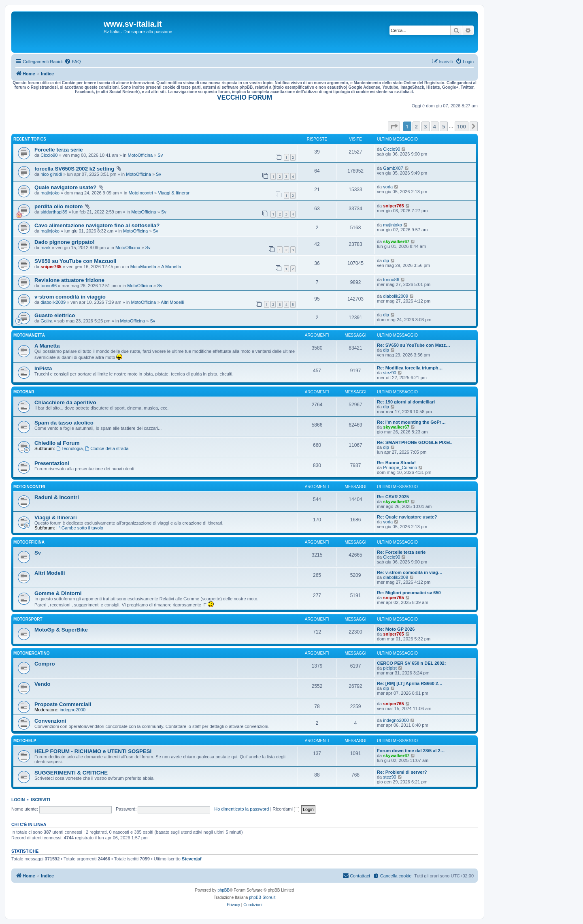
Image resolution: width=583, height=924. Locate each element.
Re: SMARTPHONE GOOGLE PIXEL (414, 442)
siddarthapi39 (54, 212)
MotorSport (28, 619)
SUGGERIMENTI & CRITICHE (71, 773)
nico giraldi (51, 174)
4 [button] (435, 126)
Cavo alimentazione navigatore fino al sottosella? (97, 225)
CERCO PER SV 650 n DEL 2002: (411, 663)
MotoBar (24, 392)
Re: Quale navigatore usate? (407, 517)
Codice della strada (107, 448)
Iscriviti (41, 800)
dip (386, 260)
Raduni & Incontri (57, 497)
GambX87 (393, 168)
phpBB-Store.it (262, 897)
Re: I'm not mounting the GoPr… (411, 422)
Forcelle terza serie (59, 150)
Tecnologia (69, 448)
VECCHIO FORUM (245, 97)
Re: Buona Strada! (396, 463)
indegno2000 (72, 710)
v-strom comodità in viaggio (70, 297)
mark (45, 248)
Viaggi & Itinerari (174, 193)
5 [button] (444, 126)
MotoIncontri (141, 193)
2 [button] (416, 126)
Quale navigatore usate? (65, 187)
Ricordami (286, 809)
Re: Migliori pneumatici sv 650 (409, 593)
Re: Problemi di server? (402, 772)
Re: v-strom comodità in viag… (410, 572)
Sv (160, 155)
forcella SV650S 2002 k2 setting (74, 169)
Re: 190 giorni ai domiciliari (406, 402)
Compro (45, 664)
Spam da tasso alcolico (64, 423)
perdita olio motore (59, 206)
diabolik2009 (53, 302)
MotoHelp (25, 741)
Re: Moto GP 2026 (396, 629)
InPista (43, 368)
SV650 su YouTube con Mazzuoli (75, 261)
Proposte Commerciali (63, 704)
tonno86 (49, 286)
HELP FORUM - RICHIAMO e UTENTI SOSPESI (93, 751)
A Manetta (171, 267)
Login (18, 800)
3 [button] (425, 126)
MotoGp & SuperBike (61, 630)
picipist (390, 668)
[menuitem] (72, 62)
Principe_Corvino (400, 467)
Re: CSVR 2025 (393, 497)
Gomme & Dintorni (58, 593)
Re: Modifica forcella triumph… (410, 368)
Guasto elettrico (55, 315)
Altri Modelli (172, 302)
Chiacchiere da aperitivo (65, 402)
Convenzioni (50, 721)
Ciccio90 (49, 155)
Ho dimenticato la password (241, 809)
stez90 (389, 373)
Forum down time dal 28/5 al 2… (411, 751)
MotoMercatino (32, 653)
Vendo (43, 684)
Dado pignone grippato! (65, 242)
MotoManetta (143, 267)
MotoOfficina (140, 155)
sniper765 (393, 206)
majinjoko (50, 193)
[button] (394, 126)
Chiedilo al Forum (57, 443)
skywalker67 (396, 241)
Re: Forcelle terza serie (401, 552)
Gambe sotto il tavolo (80, 528)
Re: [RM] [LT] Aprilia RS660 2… (410, 683)
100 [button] (462, 126)
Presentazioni (52, 463)
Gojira (46, 321)
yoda (388, 187)
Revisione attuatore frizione (69, 280)
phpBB (223, 890)
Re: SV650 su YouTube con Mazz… (414, 345)
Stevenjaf (192, 859)
